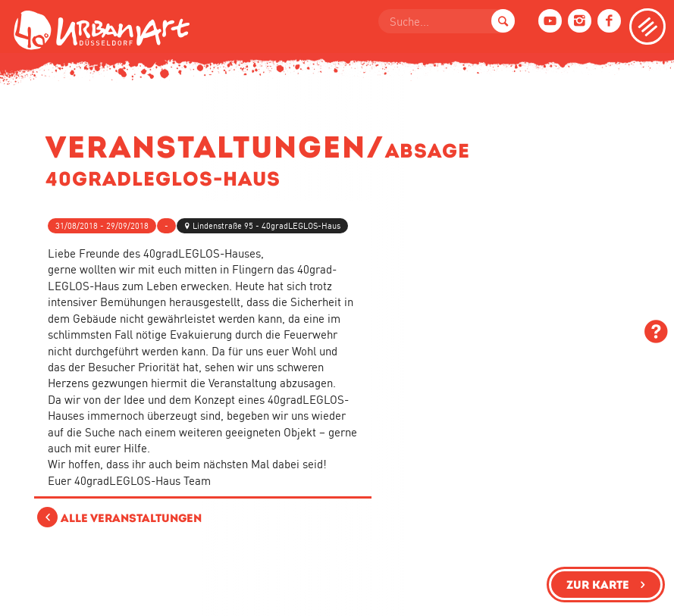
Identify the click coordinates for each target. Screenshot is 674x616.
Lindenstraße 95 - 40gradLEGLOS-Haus (266, 226)
